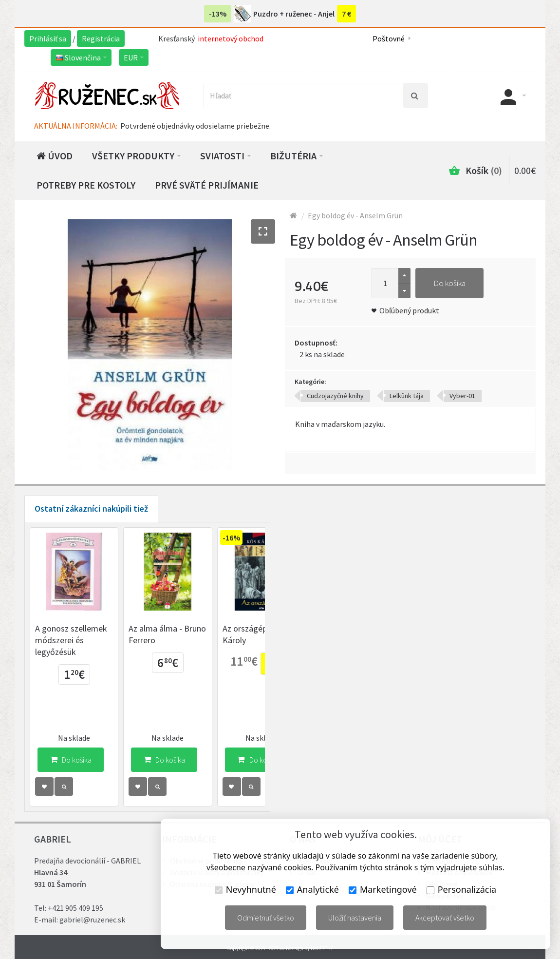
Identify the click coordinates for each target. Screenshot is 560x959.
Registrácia (101, 38)
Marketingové (383, 889)
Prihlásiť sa (48, 38)
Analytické (312, 889)
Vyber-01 (462, 396)
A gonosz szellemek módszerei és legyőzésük (81, 650)
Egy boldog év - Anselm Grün (355, 215)
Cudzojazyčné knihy (335, 396)
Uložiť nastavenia (355, 918)
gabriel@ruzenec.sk (92, 920)
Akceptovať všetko (445, 918)
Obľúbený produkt (409, 310)
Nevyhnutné (245, 889)
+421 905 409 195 (75, 908)
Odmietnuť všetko (266, 918)
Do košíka (449, 283)
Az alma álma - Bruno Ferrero (183, 650)
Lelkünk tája (407, 396)
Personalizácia (461, 889)
